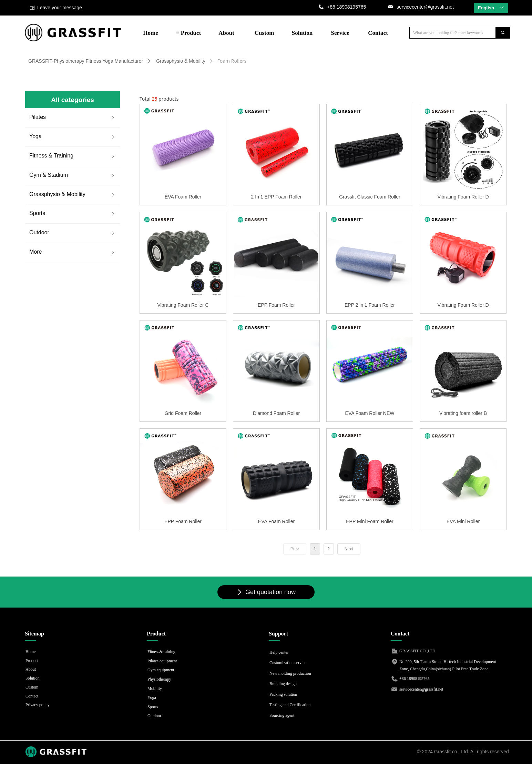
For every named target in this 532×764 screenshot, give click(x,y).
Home (150, 33)
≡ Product (188, 33)
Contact (378, 33)
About (226, 33)
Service (340, 33)
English (486, 8)
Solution (302, 33)
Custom (264, 33)
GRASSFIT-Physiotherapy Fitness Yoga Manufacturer (86, 61)
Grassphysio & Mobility (181, 61)
